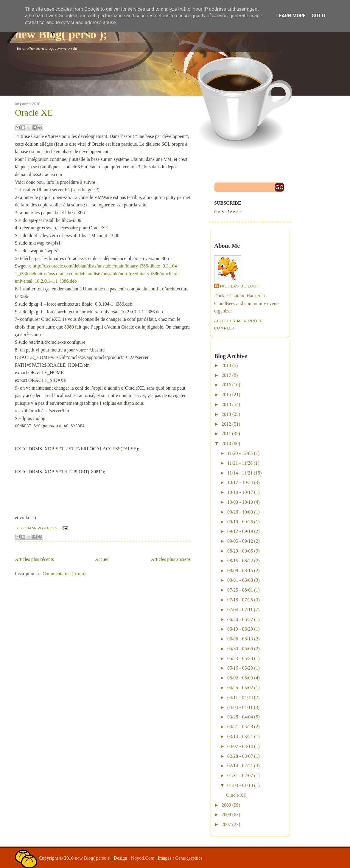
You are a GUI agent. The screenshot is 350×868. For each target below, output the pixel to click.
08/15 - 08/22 (240, 561)
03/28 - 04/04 (240, 717)
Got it (319, 16)
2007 (226, 824)
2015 (226, 395)
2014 (226, 404)
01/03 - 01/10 (240, 785)
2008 (226, 815)
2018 (226, 365)
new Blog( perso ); (61, 34)
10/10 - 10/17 (240, 492)
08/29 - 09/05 (240, 551)
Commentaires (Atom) (64, 574)
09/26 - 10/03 (240, 512)
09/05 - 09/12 (240, 541)
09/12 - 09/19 (240, 531)
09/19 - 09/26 (240, 522)
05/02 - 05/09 (240, 678)
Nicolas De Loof (240, 286)
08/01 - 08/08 (240, 580)
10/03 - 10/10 (240, 502)
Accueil (102, 559)
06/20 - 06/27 (240, 619)
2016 (226, 385)
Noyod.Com (143, 858)
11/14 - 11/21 (240, 473)
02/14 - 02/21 (240, 766)
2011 (226, 434)
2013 (226, 414)
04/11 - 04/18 (240, 697)
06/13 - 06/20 (240, 629)
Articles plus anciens (171, 559)
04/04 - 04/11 (240, 707)
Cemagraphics (189, 858)
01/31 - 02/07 (240, 776)
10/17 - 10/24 (240, 482)
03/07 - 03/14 (240, 746)
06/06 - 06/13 (240, 639)
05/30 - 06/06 (240, 649)
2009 (226, 805)
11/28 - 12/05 (240, 453)
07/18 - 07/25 (240, 600)
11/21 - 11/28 (240, 463)
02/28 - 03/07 (240, 756)
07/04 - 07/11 (240, 610)
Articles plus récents (34, 559)
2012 (226, 424)
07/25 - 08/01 (240, 590)
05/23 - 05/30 (240, 658)
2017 (226, 375)
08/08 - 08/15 (240, 571)
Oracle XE (34, 113)
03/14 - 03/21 (240, 736)
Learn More (291, 16)
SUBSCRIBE (250, 208)
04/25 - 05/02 (240, 688)
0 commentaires (37, 528)
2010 (226, 443)
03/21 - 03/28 (240, 727)
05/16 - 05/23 (240, 668)
